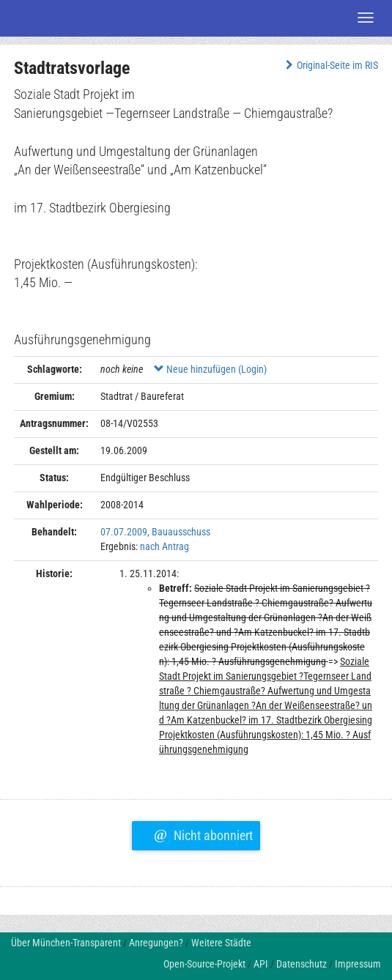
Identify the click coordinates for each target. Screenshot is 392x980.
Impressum (358, 964)
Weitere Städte (221, 943)
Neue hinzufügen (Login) (210, 369)
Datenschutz (302, 964)
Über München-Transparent (66, 943)
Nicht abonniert (203, 834)
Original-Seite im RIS (330, 65)
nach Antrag (164, 546)
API (261, 964)
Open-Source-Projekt (204, 964)
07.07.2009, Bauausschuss (155, 532)
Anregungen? (156, 943)
